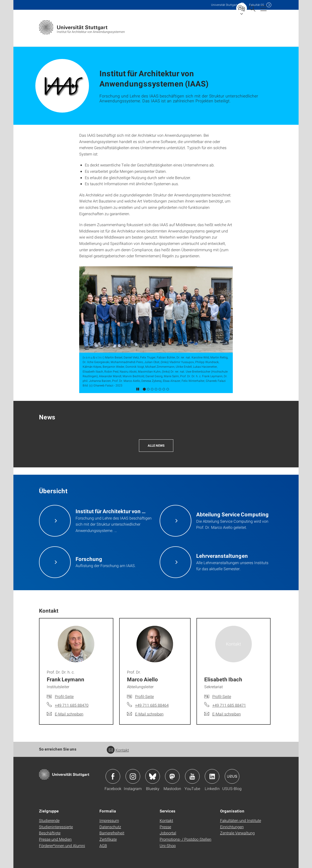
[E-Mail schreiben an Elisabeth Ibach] (223, 714)
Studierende (49, 820)
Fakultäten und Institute (241, 820)
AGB (103, 845)
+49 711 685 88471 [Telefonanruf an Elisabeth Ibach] (229, 705)
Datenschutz (110, 827)
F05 (257, 5)
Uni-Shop (168, 845)
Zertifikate (108, 839)
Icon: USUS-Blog (232, 776)
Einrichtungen (232, 827)
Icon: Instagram (133, 776)
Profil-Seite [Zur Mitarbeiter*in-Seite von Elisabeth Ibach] (222, 696)
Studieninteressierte (56, 827)
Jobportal (168, 833)
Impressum (109, 820)
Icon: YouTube (192, 776)
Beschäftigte (50, 833)
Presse (165, 827)
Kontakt (118, 750)
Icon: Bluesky (153, 776)
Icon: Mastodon (172, 776)
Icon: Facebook (113, 776)
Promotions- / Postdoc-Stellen (185, 839)
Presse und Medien (55, 839)
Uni (224, 5)
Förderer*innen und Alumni (62, 845)
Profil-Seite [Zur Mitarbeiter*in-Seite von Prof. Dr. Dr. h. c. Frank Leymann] (64, 696)
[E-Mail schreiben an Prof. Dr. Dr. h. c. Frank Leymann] (65, 714)
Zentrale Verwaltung (237, 833)
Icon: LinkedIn (212, 776)
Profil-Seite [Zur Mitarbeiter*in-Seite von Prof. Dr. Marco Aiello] (144, 696)
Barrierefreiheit (112, 833)
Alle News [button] (156, 445)
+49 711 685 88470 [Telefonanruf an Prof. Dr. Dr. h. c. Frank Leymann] (72, 705)
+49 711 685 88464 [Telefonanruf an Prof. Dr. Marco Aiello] (152, 705)
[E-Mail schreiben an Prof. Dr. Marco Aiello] (145, 714)
